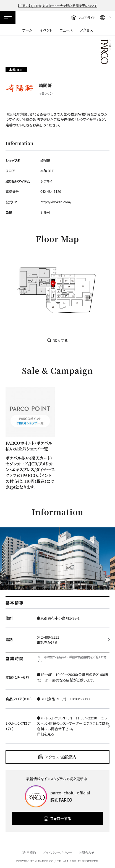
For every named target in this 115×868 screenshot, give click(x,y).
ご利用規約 (28, 853)
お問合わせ (87, 853)
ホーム (27, 30)
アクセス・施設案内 (61, 757)
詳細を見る (45, 734)
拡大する (60, 340)
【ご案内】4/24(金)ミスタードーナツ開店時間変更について (58, 6)
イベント (46, 30)
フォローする (61, 818)
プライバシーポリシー (57, 853)
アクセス (86, 30)
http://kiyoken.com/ (56, 202)
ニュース (66, 30)
